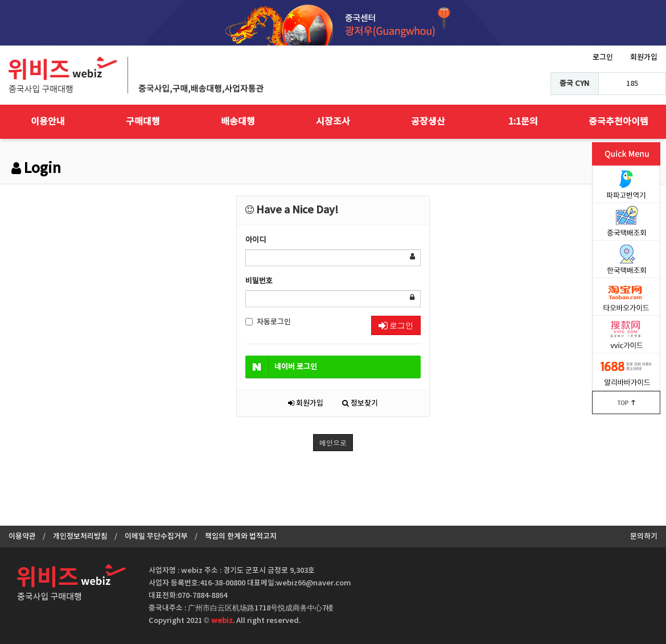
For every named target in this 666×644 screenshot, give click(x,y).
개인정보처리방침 (80, 536)
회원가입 (644, 57)
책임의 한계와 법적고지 (241, 536)
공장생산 (428, 122)
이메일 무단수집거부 (156, 536)
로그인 (603, 57)
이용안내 (48, 122)
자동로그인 (268, 322)
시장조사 (333, 122)
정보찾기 (360, 403)
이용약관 (22, 536)
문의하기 (644, 536)
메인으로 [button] (333, 442)
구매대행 (143, 122)
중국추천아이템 (618, 122)
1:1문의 (523, 122)
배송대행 (238, 122)
